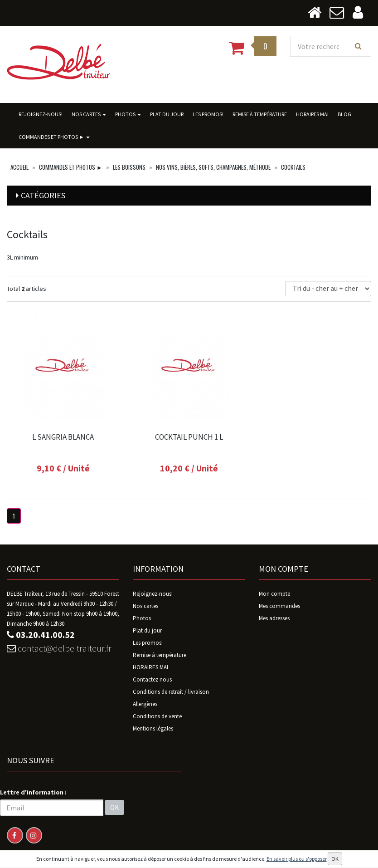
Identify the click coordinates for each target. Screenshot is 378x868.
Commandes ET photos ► (54, 137)
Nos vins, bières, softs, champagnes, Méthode (213, 167)
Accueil (19, 167)
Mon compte (274, 594)
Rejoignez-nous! (41, 114)
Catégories (43, 195)
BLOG (344, 114)
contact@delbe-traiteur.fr (59, 648)
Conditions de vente (157, 716)
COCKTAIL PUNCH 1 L (189, 437)
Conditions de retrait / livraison (171, 692)
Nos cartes (89, 114)
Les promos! (208, 114)
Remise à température (260, 114)
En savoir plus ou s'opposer (297, 859)
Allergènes (145, 704)
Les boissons (129, 167)
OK (114, 807)
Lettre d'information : (33, 792)
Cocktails (293, 167)
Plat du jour (167, 114)
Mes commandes (279, 606)
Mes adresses (274, 618)
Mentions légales (153, 728)
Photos (128, 114)
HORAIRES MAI (312, 114)
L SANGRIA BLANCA (63, 437)
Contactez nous (152, 679)
